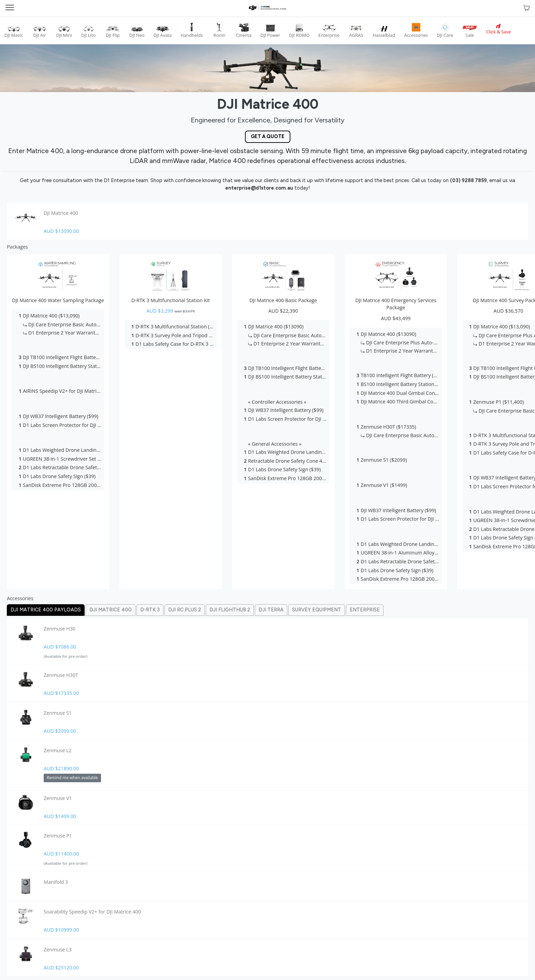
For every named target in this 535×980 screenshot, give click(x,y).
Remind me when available (72, 778)
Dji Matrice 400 (111, 610)
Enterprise (365, 610)
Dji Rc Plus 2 (185, 610)
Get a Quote (268, 136)
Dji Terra (271, 610)
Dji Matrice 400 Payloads (46, 610)
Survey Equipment (317, 610)
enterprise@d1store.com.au (259, 188)
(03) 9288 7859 (468, 180)
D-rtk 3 (150, 610)
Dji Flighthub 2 (230, 610)
